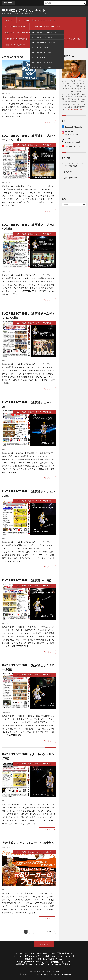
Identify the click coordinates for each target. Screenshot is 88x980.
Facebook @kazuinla (72, 127)
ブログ (49, 62)
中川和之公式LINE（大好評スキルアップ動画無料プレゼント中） (28, 39)
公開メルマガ (69, 178)
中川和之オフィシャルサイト (24, 10)
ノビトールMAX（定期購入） (15, 45)
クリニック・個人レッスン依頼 (16, 26)
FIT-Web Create (46, 974)
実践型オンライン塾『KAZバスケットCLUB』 (21, 33)
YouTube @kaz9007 (71, 146)
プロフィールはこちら (75, 109)
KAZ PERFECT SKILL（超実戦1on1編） (27, 580)
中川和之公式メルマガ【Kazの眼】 (69, 39)
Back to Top (44, 944)
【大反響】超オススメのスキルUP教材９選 (36, 145)
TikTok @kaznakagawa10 (71, 140)
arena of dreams (42, 3)
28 (32, 932)
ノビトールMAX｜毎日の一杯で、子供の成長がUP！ (38, 20)
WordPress (66, 974)
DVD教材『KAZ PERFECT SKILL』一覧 (46, 26)
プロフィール (9, 20)
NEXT (49, 932)
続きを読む (47, 122)
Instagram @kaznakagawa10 (71, 133)
